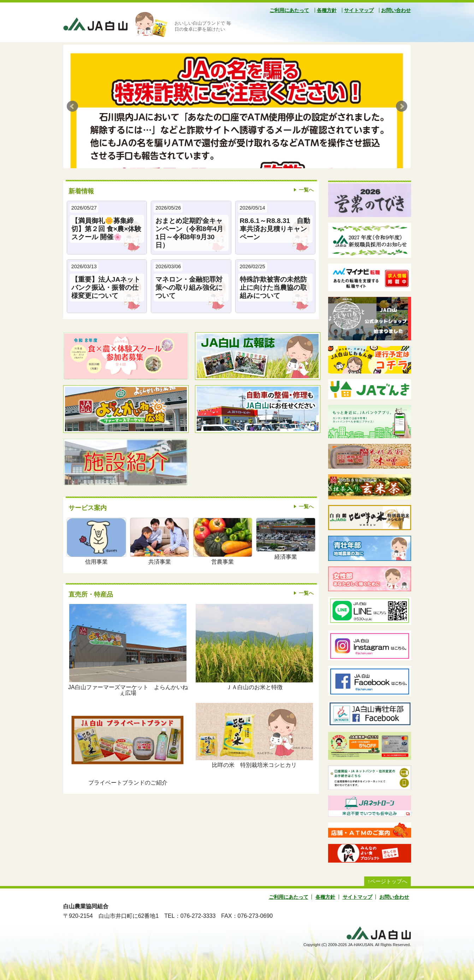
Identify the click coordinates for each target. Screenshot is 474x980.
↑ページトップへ (388, 881)
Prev (72, 106)
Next (402, 106)
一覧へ (306, 190)
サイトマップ (359, 10)
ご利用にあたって (289, 10)
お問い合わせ (396, 10)
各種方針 (327, 10)
